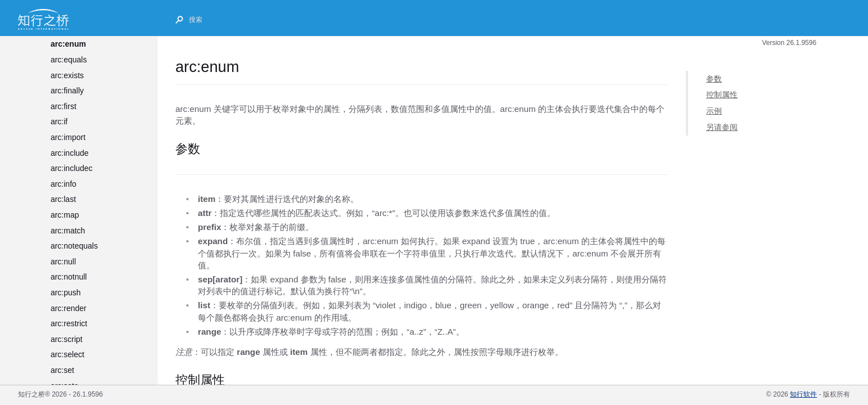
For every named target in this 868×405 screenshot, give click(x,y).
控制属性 (722, 95)
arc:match (68, 231)
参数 (714, 79)
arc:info (64, 184)
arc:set (62, 370)
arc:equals (69, 60)
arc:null (63, 262)
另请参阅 (722, 127)
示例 (714, 111)
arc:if (59, 121)
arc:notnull (69, 277)
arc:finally (67, 91)
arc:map (65, 215)
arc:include (70, 153)
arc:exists (67, 75)
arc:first (64, 106)
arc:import (68, 137)
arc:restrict (69, 323)
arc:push (66, 292)
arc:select (67, 354)
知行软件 (803, 394)
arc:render (69, 308)
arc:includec (72, 168)
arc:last (63, 199)
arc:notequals (74, 246)
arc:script (67, 339)
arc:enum (68, 44)
